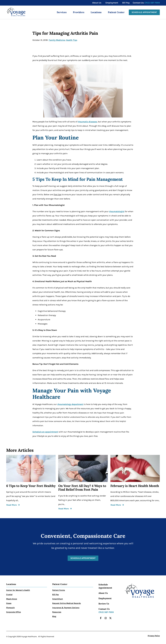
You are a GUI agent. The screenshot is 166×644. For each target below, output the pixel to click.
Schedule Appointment (144, 12)
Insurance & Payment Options (66, 608)
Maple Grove (12, 599)
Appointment (105, 588)
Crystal (9, 595)
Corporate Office (14, 612)
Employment (105, 598)
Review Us (104, 604)
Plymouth (10, 608)
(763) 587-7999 (152, 3)
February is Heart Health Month (135, 486)
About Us (103, 593)
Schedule (103, 585)
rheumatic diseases (87, 122)
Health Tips (72, 40)
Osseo (9, 603)
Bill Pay (56, 595)
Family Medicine (57, 40)
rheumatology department (70, 404)
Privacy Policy (154, 636)
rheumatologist (117, 211)
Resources (57, 612)
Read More (12, 505)
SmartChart (58, 599)
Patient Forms (59, 590)
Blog (54, 616)
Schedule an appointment (45, 432)
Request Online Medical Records (67, 603)
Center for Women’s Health (18, 590)
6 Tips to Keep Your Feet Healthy (31, 486)
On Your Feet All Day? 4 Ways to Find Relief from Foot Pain (82, 488)
